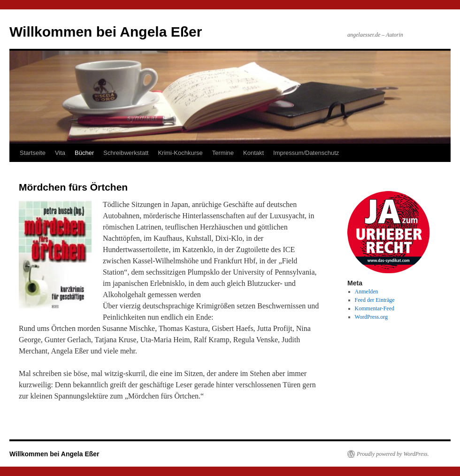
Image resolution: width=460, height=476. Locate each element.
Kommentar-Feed (375, 308)
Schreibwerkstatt (126, 153)
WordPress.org (371, 317)
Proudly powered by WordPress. (393, 454)
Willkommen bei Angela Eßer (106, 32)
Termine (223, 153)
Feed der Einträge (375, 300)
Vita (60, 153)
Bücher (84, 153)
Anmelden (367, 292)
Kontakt (253, 153)
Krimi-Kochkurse (180, 153)
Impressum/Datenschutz (306, 153)
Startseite (33, 153)
